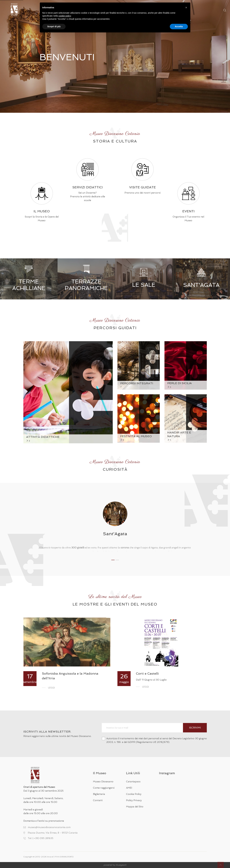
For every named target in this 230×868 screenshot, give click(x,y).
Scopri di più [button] (54, 26)
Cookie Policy (134, 794)
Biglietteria (99, 794)
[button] (186, 8)
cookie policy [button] (65, 16)
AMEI (129, 788)
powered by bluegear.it (115, 865)
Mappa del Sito (135, 807)
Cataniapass (133, 782)
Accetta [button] (179, 26)
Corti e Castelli (147, 674)
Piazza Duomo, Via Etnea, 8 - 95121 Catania (53, 833)
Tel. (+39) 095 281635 (41, 838)
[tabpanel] (115, 526)
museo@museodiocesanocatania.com (49, 827)
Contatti (98, 800)
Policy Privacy (134, 800)
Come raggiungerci (104, 788)
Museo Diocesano (103, 782)
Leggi (51, 688)
